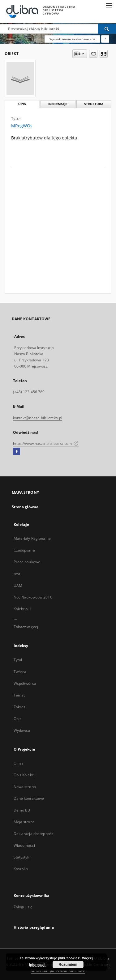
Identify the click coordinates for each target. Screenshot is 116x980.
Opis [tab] (22, 104)
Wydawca (22, 730)
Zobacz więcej (26, 627)
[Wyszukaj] (107, 29)
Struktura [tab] (94, 104)
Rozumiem (68, 965)
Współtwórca (25, 683)
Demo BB (22, 810)
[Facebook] (17, 452)
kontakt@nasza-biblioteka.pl (38, 418)
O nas (19, 763)
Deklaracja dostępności (34, 834)
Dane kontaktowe (29, 798)
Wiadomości (24, 845)
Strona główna (25, 507)
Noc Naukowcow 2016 (33, 597)
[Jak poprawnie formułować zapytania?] (105, 39)
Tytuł (18, 660)
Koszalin (21, 869)
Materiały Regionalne (32, 538)
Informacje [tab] (58, 104)
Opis (17, 719)
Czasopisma (24, 550)
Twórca (20, 672)
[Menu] (109, 5)
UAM (18, 585)
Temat (19, 695)
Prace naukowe (27, 562)
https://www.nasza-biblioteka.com (46, 443)
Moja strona (24, 822)
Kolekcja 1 (22, 609)
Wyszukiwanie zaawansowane (72, 39)
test (17, 574)
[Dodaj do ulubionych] (93, 54)
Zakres (20, 707)
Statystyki (22, 857)
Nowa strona (25, 787)
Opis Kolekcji (25, 775)
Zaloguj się (23, 907)
